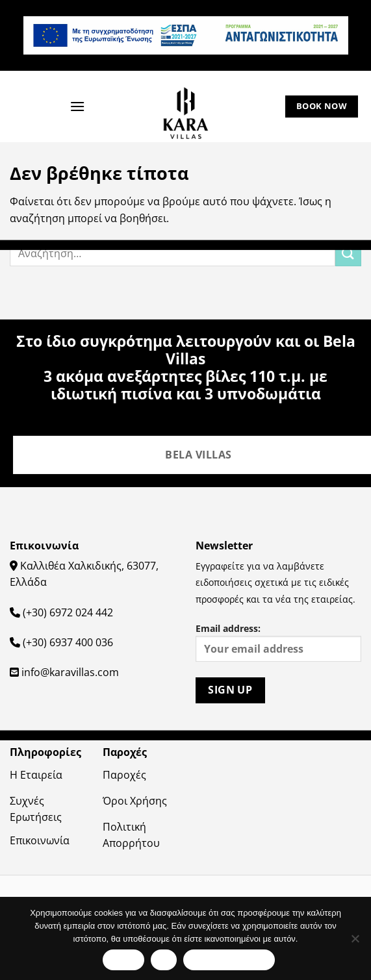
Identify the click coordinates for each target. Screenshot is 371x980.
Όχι (164, 960)
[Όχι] (355, 942)
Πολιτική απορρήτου (229, 960)
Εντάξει (123, 960)
